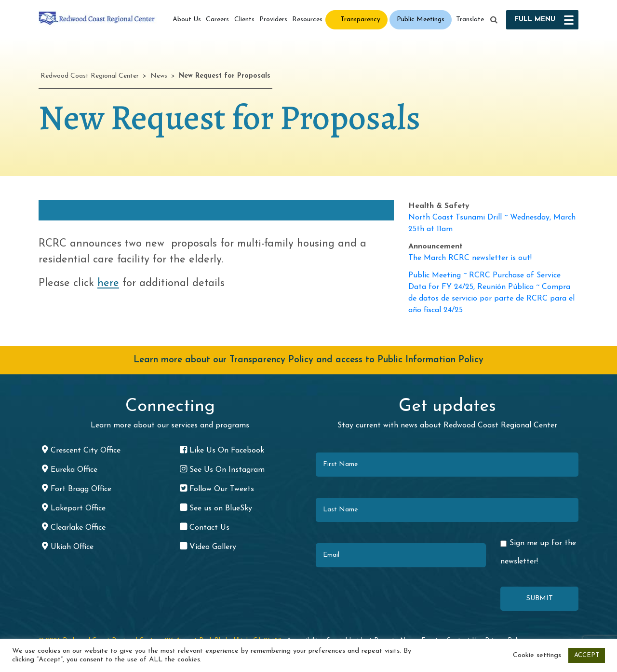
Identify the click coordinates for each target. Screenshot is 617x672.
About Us (187, 20)
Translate (470, 20)
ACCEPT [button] (587, 655)
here (108, 283)
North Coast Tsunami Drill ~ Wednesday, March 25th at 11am (492, 223)
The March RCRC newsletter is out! (470, 258)
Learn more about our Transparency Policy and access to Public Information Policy (308, 360)
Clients (244, 20)
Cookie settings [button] (537, 655)
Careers (217, 20)
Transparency (360, 20)
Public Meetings (421, 20)
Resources (307, 20)
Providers (273, 20)
